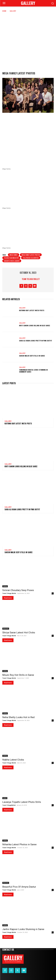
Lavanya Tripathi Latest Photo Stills (22, 802)
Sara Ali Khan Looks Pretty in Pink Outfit (36, 341)
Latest (5, 798)
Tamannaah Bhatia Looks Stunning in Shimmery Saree (33, 371)
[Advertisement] (28, 41)
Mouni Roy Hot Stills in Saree (18, 675)
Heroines (6, 629)
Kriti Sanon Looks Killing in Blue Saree (35, 325)
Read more (8, 598)
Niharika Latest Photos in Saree (19, 844)
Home (4, 11)
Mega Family (14, 255)
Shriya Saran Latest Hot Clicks (19, 633)
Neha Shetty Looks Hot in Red (18, 717)
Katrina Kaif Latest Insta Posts (32, 310)
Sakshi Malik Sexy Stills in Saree (32, 356)
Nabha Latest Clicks (13, 760)
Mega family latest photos (31, 255)
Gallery (13, 11)
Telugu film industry (11, 258)
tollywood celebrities (31, 258)
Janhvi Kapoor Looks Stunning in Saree (23, 929)
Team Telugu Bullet (31, 279)
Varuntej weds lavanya (12, 261)
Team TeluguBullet (9, 805)
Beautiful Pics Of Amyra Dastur (19, 887)
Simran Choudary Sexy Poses (18, 590)
